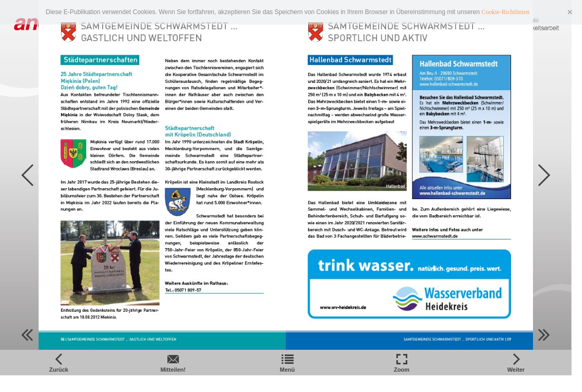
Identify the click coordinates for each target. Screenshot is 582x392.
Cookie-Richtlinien (505, 12)
